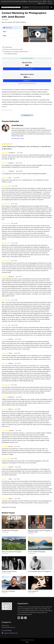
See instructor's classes (18, 138)
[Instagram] (25, 618)
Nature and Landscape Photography (12, 552)
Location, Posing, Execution (9, 571)
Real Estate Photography (8, 591)
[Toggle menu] (51, 7)
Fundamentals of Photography (10, 530)
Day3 (5, 36)
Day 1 (5, 31)
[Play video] (38, 34)
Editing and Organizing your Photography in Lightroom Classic (40, 531)
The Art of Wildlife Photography (37, 552)
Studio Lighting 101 (33, 591)
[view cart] (50, 1)
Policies (27, 642)
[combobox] (35, 7)
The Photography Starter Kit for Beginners (40, 571)
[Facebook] (22, 618)
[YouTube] (19, 618)
